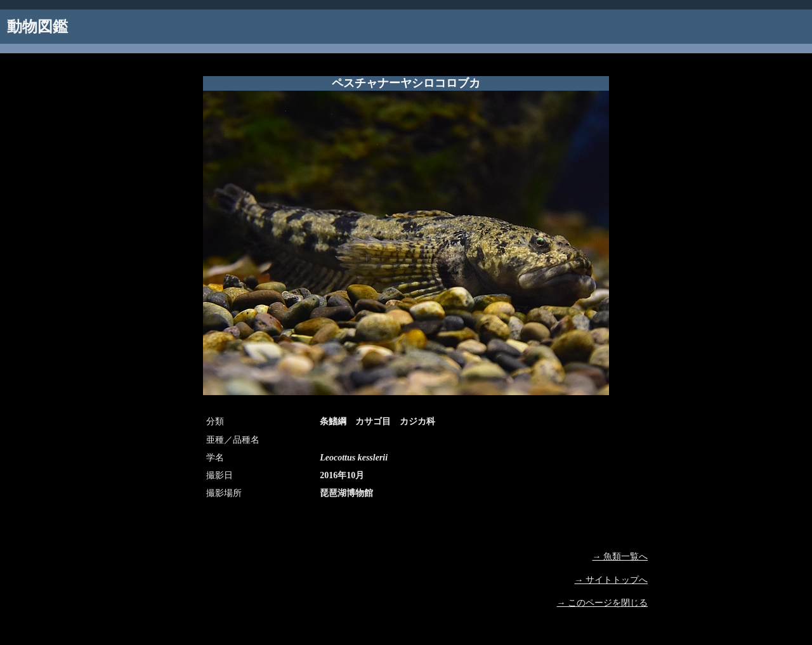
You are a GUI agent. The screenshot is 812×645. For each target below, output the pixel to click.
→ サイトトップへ (612, 580)
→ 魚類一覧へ (620, 557)
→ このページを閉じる (603, 603)
